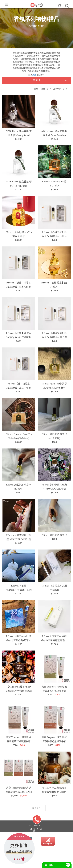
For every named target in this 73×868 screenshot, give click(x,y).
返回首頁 (37, 808)
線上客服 (49, 865)
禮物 (34, 75)
